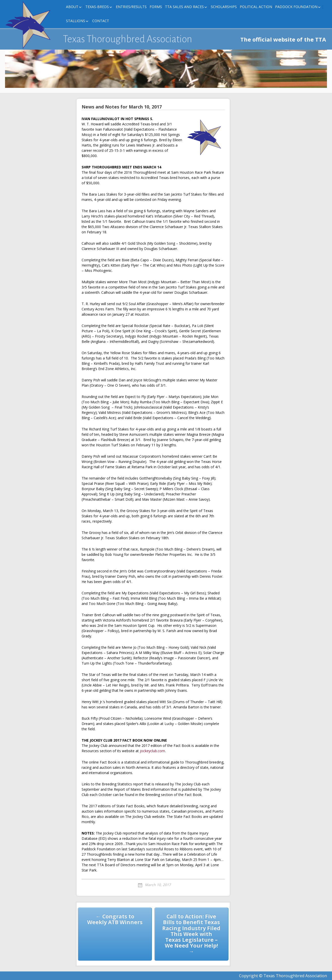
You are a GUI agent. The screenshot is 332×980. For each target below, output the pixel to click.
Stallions (76, 21)
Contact (101, 21)
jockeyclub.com (152, 751)
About (72, 7)
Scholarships (224, 7)
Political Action (256, 7)
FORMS (156, 7)
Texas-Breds (97, 7)
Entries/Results (131, 7)
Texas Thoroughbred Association (128, 39)
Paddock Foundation (296, 7)
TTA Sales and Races (184, 7)
